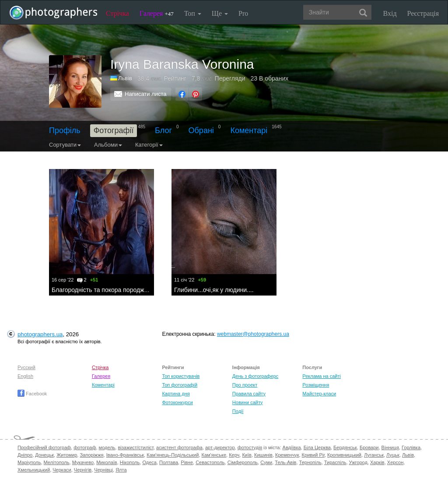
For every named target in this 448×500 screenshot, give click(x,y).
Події (238, 411)
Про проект (245, 385)
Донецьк (44, 455)
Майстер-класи (319, 394)
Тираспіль (335, 462)
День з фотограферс (255, 376)
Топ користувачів (181, 376)
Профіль (65, 130)
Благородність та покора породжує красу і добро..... (125, 290)
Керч (234, 455)
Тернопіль (310, 462)
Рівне (187, 462)
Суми (266, 462)
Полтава (169, 462)
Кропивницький (344, 455)
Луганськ (374, 455)
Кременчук (287, 455)
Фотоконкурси (177, 402)
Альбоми (108, 145)
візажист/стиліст (135, 447)
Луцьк (393, 455)
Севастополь (210, 462)
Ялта (121, 470)
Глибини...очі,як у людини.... (214, 290)
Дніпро (25, 455)
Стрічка (117, 13)
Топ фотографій (180, 385)
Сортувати (65, 145)
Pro (243, 13)
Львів (408, 455)
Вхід (390, 13)
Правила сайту (249, 394)
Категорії (149, 145)
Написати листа (146, 94)
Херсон (395, 462)
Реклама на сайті (322, 376)
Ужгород (358, 462)
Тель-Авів (285, 462)
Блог (163, 130)
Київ (247, 455)
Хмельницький (34, 470)
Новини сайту (248, 402)
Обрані (201, 130)
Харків (377, 462)
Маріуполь (29, 462)
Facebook (32, 394)
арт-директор (220, 447)
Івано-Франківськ (125, 455)
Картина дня (176, 394)
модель (107, 447)
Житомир (67, 455)
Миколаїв (107, 462)
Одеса (149, 462)
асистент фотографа (179, 447)
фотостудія (250, 447)
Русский (26, 367)
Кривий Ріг (313, 455)
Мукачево (83, 462)
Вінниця (390, 447)
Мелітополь (57, 462)
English (25, 376)
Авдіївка (292, 447)
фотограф (85, 447)
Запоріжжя (91, 455)
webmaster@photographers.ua (253, 334)
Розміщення (316, 385)
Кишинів (263, 455)
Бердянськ (345, 447)
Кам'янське (214, 455)
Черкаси (62, 470)
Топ (193, 13)
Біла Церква (317, 447)
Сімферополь (243, 462)
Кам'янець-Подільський (173, 455)
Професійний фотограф (44, 447)
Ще (220, 13)
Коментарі (249, 130)
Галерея (157, 13)
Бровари (369, 447)
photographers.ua (40, 334)
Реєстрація (423, 13)
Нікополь (130, 462)
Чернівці (103, 470)
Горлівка (411, 447)
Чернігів (83, 470)
